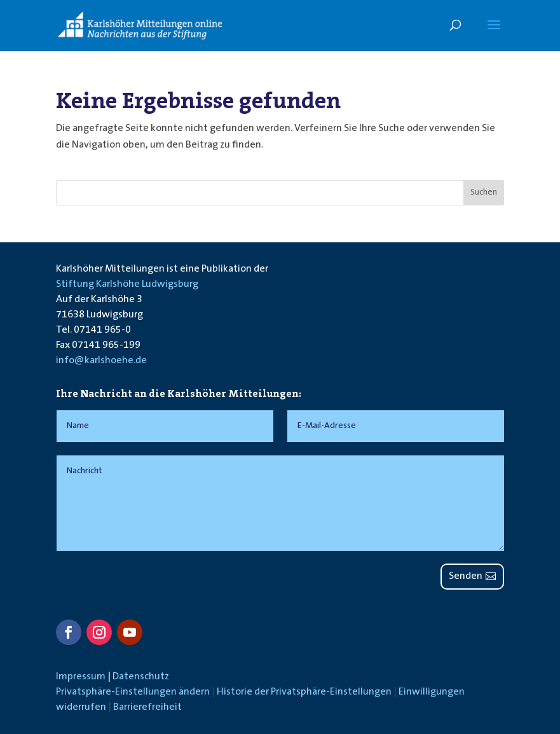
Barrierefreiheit (147, 707)
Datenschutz (141, 677)
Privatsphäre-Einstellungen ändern (133, 692)
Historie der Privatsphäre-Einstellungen (304, 692)
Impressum (81, 677)
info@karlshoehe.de (101, 361)
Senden (466, 576)
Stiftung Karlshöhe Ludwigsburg (127, 284)
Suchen (484, 193)
